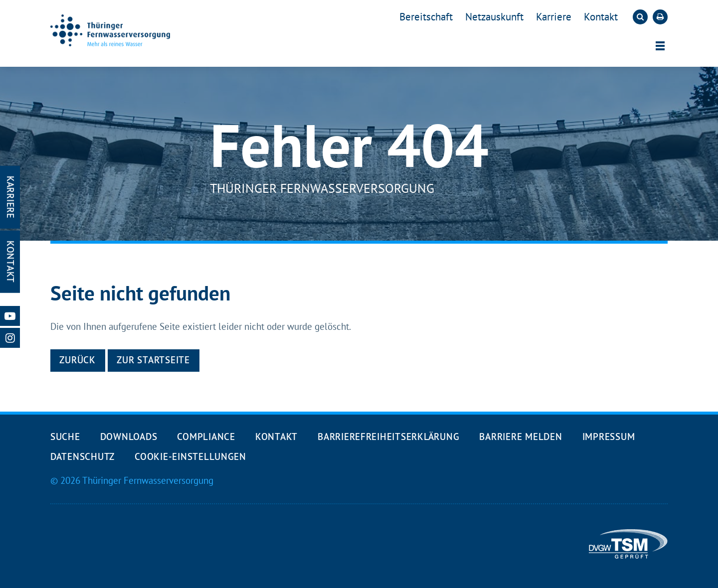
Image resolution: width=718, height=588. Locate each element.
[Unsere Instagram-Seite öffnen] (10, 338)
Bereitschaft (426, 17)
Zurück (78, 360)
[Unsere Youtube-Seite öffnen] (10, 316)
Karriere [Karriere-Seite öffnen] (10, 197)
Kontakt (601, 17)
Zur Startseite (153, 360)
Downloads (129, 437)
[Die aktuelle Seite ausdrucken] (660, 17)
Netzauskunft (494, 17)
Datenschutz (83, 456)
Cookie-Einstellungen (190, 456)
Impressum (609, 437)
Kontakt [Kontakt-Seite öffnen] (10, 262)
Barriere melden (521, 437)
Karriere (554, 17)
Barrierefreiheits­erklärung (388, 437)
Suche (65, 437)
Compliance (206, 437)
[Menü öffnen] (660, 46)
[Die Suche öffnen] (640, 17)
